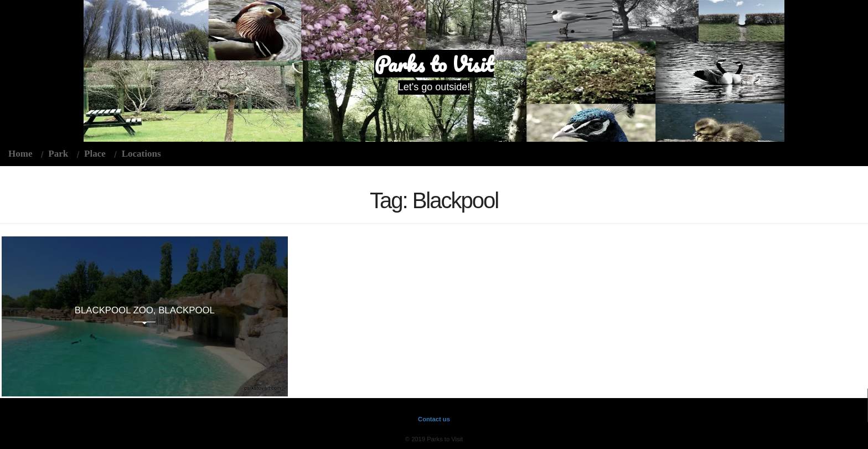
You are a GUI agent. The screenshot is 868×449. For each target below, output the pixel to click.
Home (20, 154)
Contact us (434, 419)
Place (95, 154)
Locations (141, 154)
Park (58, 154)
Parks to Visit (434, 64)
